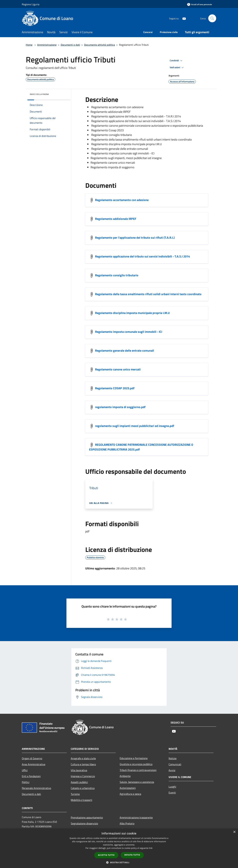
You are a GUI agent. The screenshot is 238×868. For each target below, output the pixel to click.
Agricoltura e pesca (130, 794)
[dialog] (119, 848)
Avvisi (172, 770)
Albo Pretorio (127, 823)
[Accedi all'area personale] (199, 4)
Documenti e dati (70, 45)
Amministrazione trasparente (136, 817)
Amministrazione (47, 45)
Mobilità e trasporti (81, 800)
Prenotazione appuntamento (87, 817)
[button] (119, 862)
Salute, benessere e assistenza (137, 782)
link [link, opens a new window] (151, 848)
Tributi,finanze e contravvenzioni (138, 770)
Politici (26, 782)
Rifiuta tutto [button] (132, 855)
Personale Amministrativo (36, 788)
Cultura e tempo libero (83, 764)
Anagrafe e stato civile (83, 758)
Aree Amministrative (34, 764)
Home (29, 45)
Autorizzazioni (128, 788)
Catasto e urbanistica (83, 788)
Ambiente (125, 776)
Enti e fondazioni (31, 776)
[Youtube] (183, 18)
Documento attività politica (99, 45)
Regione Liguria (31, 4)
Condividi (177, 61)
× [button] (234, 832)
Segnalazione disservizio (84, 823)
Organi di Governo (32, 758)
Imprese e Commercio (83, 776)
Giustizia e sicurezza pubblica (136, 764)
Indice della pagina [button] (39, 94)
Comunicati (175, 764)
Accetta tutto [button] (106, 855)
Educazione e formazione (134, 758)
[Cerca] (212, 18)
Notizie (173, 758)
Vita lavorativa (79, 770)
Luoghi (172, 787)
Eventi (172, 793)
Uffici (25, 770)
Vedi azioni (177, 68)
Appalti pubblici (79, 782)
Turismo (75, 794)
